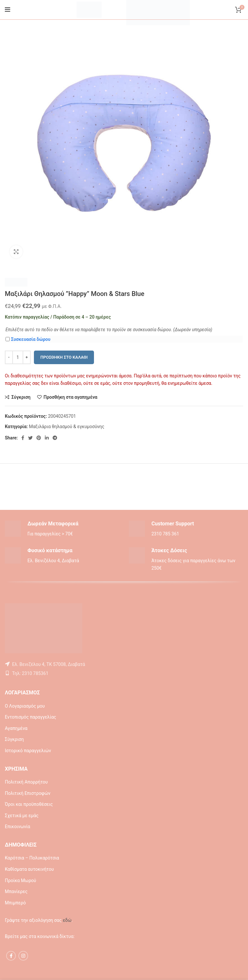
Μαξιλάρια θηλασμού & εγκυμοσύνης (67, 427)
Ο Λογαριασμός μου (25, 706)
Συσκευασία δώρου (28, 339)
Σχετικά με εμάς (22, 816)
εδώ (67, 920)
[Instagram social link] (23, 956)
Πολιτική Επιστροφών (28, 793)
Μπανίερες (16, 891)
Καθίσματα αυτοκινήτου (29, 869)
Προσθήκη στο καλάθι (64, 357)
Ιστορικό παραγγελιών (28, 751)
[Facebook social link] (23, 438)
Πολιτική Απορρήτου (26, 782)
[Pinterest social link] (39, 438)
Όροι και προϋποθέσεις (29, 804)
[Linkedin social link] (47, 438)
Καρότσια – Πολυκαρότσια (32, 858)
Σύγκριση (14, 739)
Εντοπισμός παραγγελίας (31, 717)
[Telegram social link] (55, 438)
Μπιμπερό (15, 903)
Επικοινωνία (17, 827)
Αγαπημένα (16, 728)
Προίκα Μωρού (21, 880)
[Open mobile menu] (8, 10)
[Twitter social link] (30, 438)
